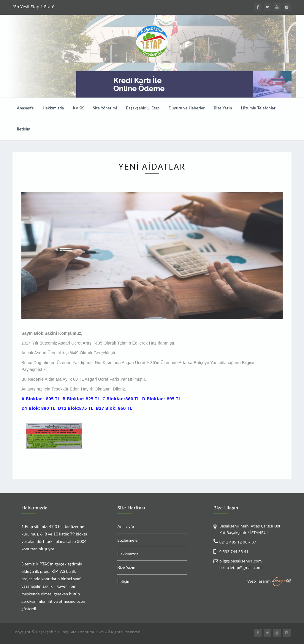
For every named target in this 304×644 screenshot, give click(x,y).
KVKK (79, 108)
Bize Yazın (223, 108)
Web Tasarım (259, 581)
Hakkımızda (53, 108)
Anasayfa (25, 108)
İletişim (24, 129)
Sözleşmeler (128, 540)
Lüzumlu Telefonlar (258, 108)
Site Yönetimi (105, 108)
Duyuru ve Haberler (187, 108)
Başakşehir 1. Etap (143, 108)
